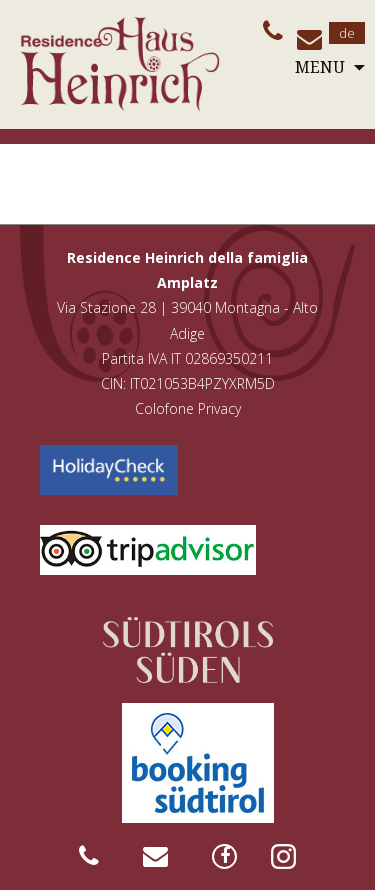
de (347, 33)
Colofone (164, 408)
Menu (320, 67)
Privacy (219, 408)
